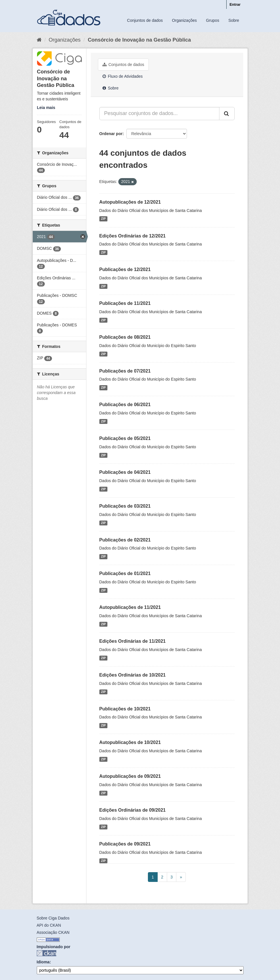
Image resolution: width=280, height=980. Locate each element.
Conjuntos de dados (145, 20)
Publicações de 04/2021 (125, 472)
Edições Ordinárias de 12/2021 (133, 236)
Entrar (235, 4)
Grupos (213, 20)
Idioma (43, 962)
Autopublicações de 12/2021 (130, 202)
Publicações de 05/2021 (125, 438)
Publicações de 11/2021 (125, 303)
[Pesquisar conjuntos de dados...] (159, 114)
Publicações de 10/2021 (125, 709)
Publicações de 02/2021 (125, 540)
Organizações (184, 20)
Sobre (234, 20)
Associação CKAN (53, 932)
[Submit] (227, 114)
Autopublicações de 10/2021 (130, 742)
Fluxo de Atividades (123, 76)
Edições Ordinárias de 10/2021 (133, 675)
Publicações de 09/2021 (125, 844)
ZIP (103, 219)
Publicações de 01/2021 (125, 573)
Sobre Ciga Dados (53, 918)
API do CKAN (49, 925)
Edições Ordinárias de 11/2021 (133, 641)
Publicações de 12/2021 (125, 269)
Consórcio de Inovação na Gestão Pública (139, 40)
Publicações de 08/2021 (125, 337)
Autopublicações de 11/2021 (130, 607)
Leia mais (46, 108)
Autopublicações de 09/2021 (130, 776)
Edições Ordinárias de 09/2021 (133, 810)
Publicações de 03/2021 (125, 506)
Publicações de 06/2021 (125, 405)
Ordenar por (111, 134)
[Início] (39, 40)
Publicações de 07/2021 (125, 371)
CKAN (47, 953)
